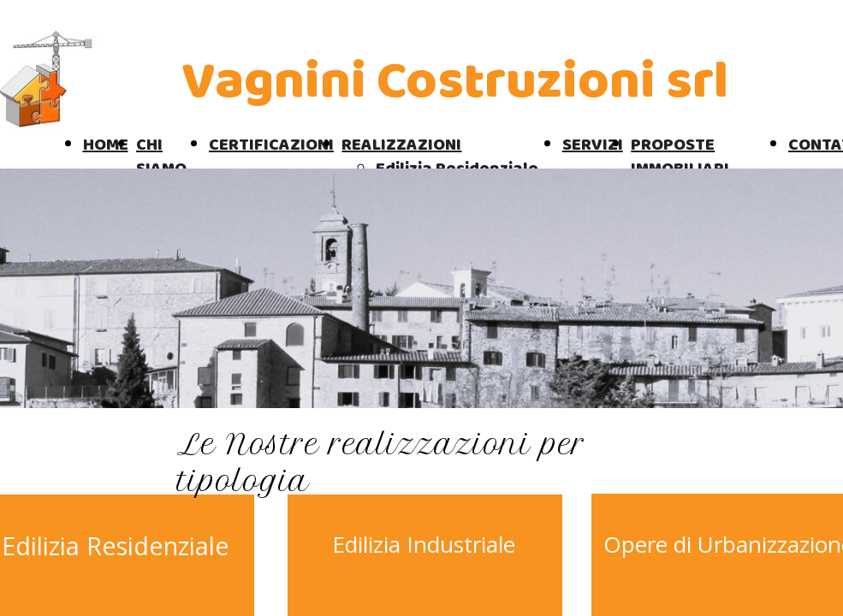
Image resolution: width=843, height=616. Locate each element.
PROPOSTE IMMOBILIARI (680, 157)
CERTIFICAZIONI (271, 145)
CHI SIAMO (161, 157)
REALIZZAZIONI (401, 145)
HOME (106, 145)
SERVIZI (593, 145)
